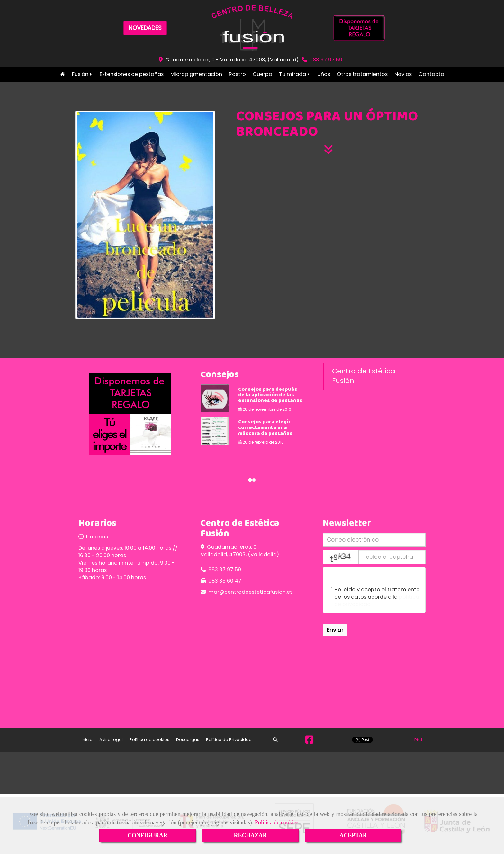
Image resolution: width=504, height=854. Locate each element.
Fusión (82, 74)
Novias (403, 74)
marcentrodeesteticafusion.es (250, 592)
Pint (419, 740)
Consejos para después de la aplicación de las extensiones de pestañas (270, 395)
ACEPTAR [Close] (353, 835)
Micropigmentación (196, 74)
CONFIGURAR (148, 835)
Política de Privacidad (229, 740)
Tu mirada (295, 74)
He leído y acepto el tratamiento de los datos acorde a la (374, 597)
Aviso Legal (111, 740)
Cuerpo (262, 74)
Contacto (431, 74)
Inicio (63, 74)
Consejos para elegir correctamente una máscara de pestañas (265, 428)
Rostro (237, 74)
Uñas (324, 74)
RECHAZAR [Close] (250, 835)
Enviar (335, 630)
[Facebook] (309, 741)
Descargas (188, 740)
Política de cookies (277, 822)
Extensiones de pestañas (132, 74)
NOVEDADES (145, 28)
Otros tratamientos (362, 74)
